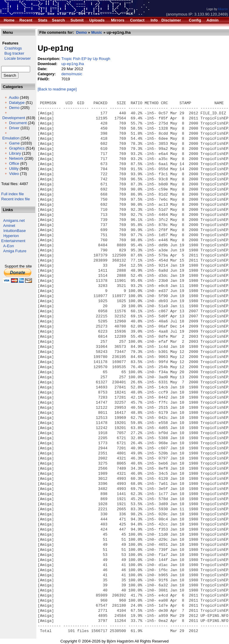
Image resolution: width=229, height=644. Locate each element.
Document (18, 123)
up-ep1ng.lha (73, 64)
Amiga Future (15, 251)
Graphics (17, 148)
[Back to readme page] (57, 89)
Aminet (9, 226)
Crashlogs (11, 48)
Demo (14, 108)
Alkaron (223, 9)
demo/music (72, 74)
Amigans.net (14, 220)
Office (14, 163)
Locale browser (16, 58)
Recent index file (16, 199)
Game (14, 143)
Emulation (11, 138)
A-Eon (9, 246)
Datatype (17, 103)
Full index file (13, 194)
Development (14, 118)
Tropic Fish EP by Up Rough (86, 59)
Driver (14, 128)
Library (15, 153)
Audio (14, 97)
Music (97, 32)
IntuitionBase (14, 231)
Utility (14, 169)
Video (14, 174)
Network (16, 158)
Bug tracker (13, 53)
